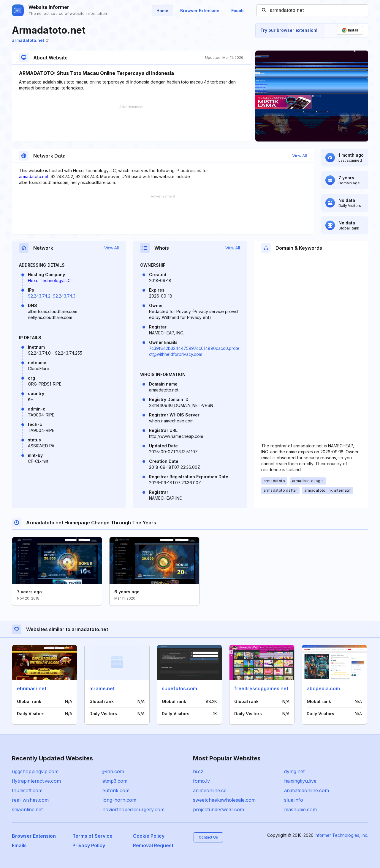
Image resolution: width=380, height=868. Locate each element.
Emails (238, 11)
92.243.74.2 (39, 296)
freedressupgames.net (261, 688)
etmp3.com (115, 781)
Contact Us (208, 837)
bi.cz (198, 771)
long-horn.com (119, 800)
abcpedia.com (323, 688)
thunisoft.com (27, 790)
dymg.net (294, 771)
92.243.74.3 (64, 296)
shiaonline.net (27, 809)
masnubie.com (300, 809)
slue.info (294, 800)
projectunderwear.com (218, 809)
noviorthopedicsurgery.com (133, 809)
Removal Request (153, 845)
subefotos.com (179, 688)
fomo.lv (201, 781)
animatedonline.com (307, 790)
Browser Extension (200, 11)
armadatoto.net (30, 40)
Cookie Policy (149, 836)
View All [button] (300, 156)
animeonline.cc (210, 790)
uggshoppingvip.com (35, 771)
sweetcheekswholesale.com (224, 800)
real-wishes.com (30, 800)
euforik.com (116, 790)
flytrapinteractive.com (36, 781)
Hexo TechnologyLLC (49, 280)
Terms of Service (92, 836)
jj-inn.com (113, 771)
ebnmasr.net (32, 688)
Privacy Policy (89, 845)
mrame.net (102, 688)
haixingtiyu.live (300, 781)
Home (162, 11)
